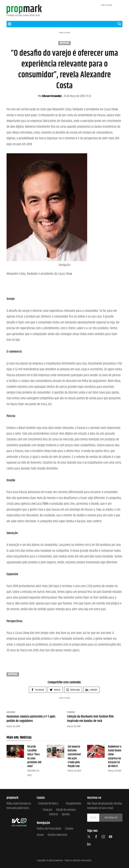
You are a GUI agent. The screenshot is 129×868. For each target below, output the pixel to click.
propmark (58, 861)
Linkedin (91, 690)
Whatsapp (73, 690)
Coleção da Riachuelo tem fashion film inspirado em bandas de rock (90, 719)
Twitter (55, 690)
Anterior (11, 712)
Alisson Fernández (50, 96)
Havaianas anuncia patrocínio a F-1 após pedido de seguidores (31, 719)
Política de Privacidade (49, 829)
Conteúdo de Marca (48, 804)
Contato (69, 829)
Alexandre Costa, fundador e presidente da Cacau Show (39, 274)
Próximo (71, 712)
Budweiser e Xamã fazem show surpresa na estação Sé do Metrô (115, 757)
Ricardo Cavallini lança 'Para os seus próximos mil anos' (34, 757)
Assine (40, 835)
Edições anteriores (58, 835)
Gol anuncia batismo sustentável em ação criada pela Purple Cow (74, 757)
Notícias (64, 43)
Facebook (38, 690)
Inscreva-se (111, 818)
